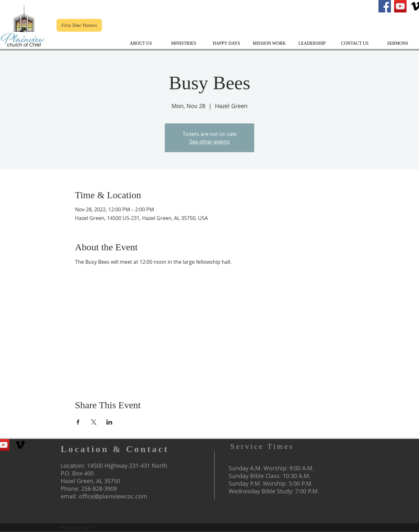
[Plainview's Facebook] (385, 6)
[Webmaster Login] (76, 528)
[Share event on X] (94, 422)
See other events (210, 142)
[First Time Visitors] (79, 25)
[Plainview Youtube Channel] (400, 6)
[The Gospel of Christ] (20, 445)
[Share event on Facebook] (78, 422)
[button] (312, 43)
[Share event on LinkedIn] (109, 422)
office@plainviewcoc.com (113, 496)
